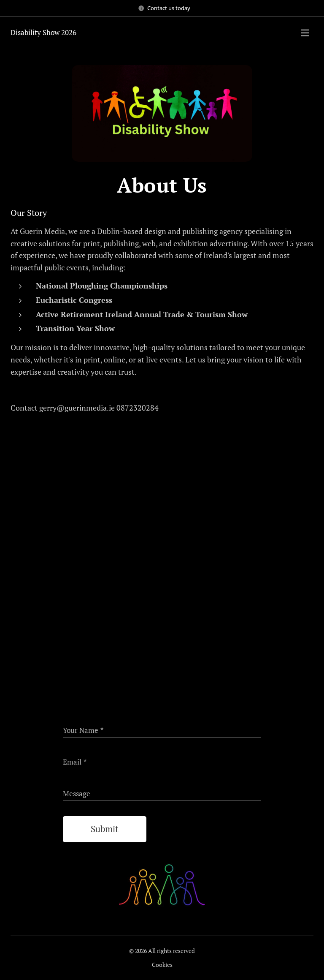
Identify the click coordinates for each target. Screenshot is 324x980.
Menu (305, 33)
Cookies (162, 965)
